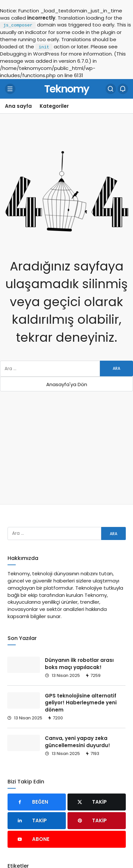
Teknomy (66, 88)
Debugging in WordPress (30, 54)
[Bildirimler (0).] (123, 89)
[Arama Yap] (111, 89)
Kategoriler (54, 106)
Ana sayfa (18, 106)
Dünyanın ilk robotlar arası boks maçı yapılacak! (79, 664)
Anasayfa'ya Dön (67, 384)
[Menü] (10, 89)
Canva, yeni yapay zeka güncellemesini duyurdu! (77, 742)
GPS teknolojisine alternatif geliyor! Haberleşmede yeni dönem (81, 703)
